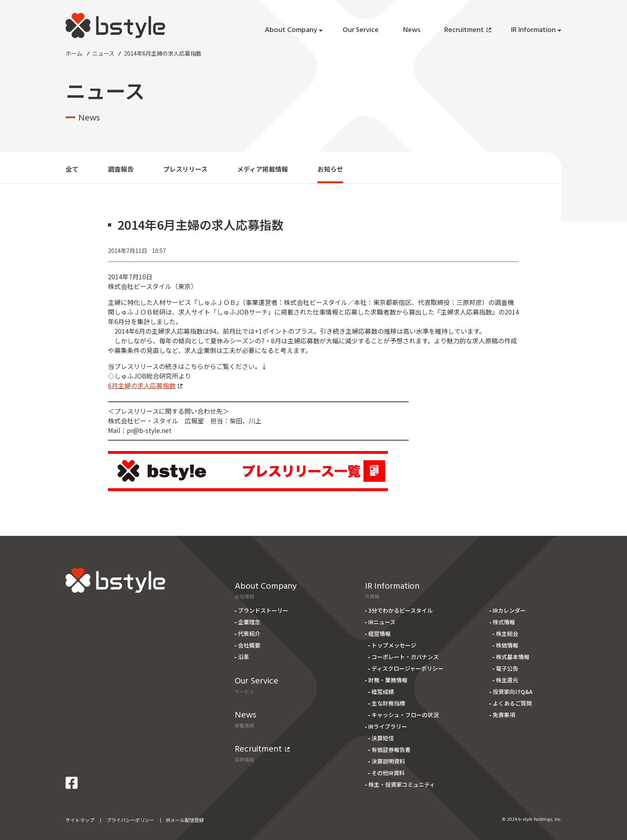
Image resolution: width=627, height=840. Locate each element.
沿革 (244, 657)
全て (72, 169)
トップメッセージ (394, 645)
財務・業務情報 (388, 680)
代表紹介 (249, 634)
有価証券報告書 (391, 750)
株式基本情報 (513, 657)
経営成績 (383, 692)
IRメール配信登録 (185, 820)
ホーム (74, 53)
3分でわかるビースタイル (400, 610)
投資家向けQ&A (513, 692)
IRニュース (382, 622)
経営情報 (379, 634)
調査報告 (121, 169)
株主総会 (507, 634)
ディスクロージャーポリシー (407, 668)
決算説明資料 (388, 761)
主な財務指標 (388, 703)
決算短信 (383, 738)
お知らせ (330, 169)
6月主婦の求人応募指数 (145, 385)
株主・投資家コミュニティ (402, 784)
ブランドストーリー (263, 610)
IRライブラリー (388, 726)
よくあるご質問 (512, 703)
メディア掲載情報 (263, 169)
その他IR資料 (388, 773)
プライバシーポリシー (130, 820)
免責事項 (504, 715)
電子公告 (507, 668)
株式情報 (504, 622)
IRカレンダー (509, 610)
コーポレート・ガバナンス (405, 657)
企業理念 (249, 622)
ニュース (103, 53)
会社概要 (249, 645)
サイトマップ (80, 820)
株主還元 (507, 680)
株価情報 (507, 645)
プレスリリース (185, 169)
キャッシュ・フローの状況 (405, 715)
